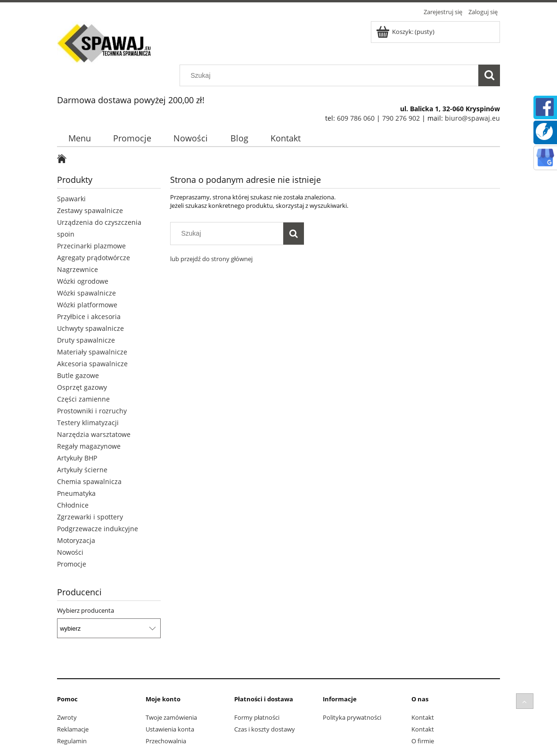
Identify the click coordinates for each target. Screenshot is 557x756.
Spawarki (71, 199)
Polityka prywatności (352, 717)
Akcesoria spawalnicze (92, 364)
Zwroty (67, 717)
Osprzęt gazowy (82, 387)
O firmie (423, 741)
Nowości (70, 552)
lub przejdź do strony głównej (211, 259)
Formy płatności (257, 717)
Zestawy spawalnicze (90, 210)
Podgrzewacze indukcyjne (98, 529)
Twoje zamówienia (171, 717)
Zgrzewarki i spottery (90, 517)
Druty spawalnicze (86, 340)
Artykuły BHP (77, 458)
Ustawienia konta (170, 729)
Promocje (72, 564)
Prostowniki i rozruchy (92, 411)
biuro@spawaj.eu (472, 118)
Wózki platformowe (87, 305)
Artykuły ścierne (82, 470)
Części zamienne (83, 399)
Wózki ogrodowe (83, 281)
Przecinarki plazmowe (91, 246)
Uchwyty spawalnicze (90, 328)
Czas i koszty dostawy (265, 729)
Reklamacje (73, 729)
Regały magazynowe (89, 446)
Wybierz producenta (86, 610)
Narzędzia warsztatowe (94, 434)
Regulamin (72, 741)
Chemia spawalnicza (89, 481)
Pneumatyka (76, 493)
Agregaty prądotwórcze (94, 258)
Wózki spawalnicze (86, 293)
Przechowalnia (166, 741)
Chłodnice (73, 505)
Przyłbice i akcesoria (89, 316)
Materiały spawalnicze (92, 352)
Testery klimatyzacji (88, 423)
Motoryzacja (76, 540)
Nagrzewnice (78, 269)
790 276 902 (401, 118)
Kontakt (423, 717)
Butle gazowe (78, 375)
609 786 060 (356, 118)
